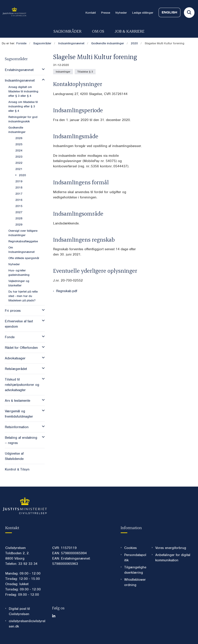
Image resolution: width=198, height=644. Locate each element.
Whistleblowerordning (135, 582)
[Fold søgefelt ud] (189, 13)
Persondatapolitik (135, 558)
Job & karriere (130, 31)
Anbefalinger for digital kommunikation (173, 558)
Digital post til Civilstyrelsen (19, 611)
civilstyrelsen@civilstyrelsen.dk (27, 624)
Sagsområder (68, 31)
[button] (42, 69)
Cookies (130, 548)
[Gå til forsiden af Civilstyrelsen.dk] (13, 12)
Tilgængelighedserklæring (135, 570)
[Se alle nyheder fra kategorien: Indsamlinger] (63, 72)
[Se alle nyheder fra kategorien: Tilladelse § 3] (85, 72)
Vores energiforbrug (171, 548)
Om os (98, 31)
